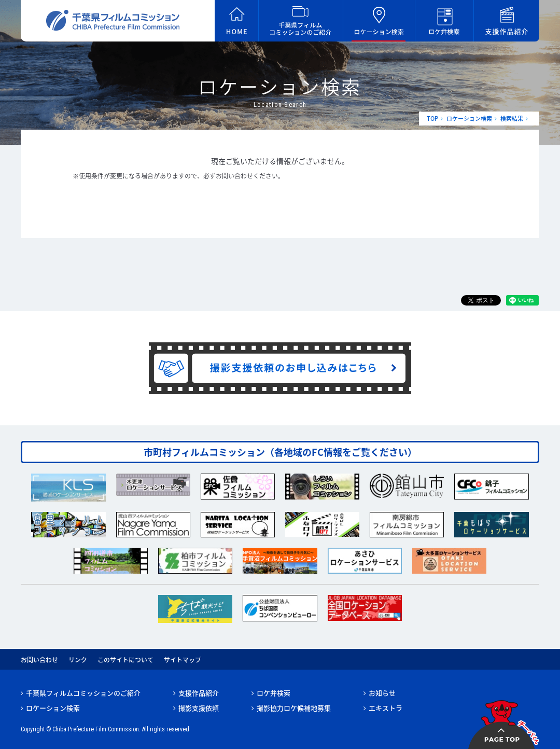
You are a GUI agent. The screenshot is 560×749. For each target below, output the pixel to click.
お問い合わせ (39, 660)
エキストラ (386, 708)
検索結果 (512, 119)
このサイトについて (125, 660)
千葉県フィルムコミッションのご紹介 (83, 693)
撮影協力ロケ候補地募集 (294, 708)
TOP (432, 119)
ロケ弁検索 (274, 693)
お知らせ (382, 693)
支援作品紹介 (199, 693)
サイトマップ (183, 660)
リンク (78, 660)
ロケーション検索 (469, 119)
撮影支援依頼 (199, 708)
